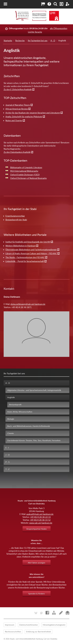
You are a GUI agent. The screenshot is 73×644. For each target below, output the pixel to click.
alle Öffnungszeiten (59, 28)
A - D (53, 41)
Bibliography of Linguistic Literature (26, 167)
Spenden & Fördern (36, 594)
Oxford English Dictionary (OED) (25, 175)
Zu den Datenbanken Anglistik (17, 152)
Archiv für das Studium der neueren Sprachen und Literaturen (33, 113)
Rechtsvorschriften (13, 632)
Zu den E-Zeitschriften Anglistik (18, 89)
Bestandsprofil (15, 404)
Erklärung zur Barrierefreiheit (39, 632)
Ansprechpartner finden (36, 529)
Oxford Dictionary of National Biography (28, 178)
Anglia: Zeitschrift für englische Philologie (24, 117)
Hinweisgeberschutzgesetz (54, 625)
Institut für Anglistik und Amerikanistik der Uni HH (28, 242)
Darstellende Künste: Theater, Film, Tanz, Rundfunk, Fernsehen (34, 440)
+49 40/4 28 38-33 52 (40, 520)
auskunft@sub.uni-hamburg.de (40, 514)
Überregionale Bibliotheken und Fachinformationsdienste (31, 250)
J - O (8, 455)
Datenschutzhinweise (28, 625)
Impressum (10, 625)
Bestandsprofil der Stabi (16, 220)
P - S (7, 462)
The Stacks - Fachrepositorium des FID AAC (25, 257)
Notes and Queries (14, 121)
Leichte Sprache (35, 32)
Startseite (8, 41)
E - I (7, 448)
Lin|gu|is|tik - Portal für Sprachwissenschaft (25, 261)
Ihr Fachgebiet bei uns (38, 41)
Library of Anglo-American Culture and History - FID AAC (31, 253)
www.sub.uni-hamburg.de (41, 523)
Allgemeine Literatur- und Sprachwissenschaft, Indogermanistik (34, 390)
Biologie (11, 419)
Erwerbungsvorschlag (15, 216)
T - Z (7, 469)
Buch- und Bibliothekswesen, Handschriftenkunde (29, 426)
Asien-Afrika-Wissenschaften (20, 412)
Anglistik (11, 397)
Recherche (20, 41)
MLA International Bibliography (24, 171)
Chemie (11, 433)
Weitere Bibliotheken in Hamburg (21, 246)
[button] (5, 4)
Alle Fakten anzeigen (36, 563)
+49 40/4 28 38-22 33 (40, 517)
